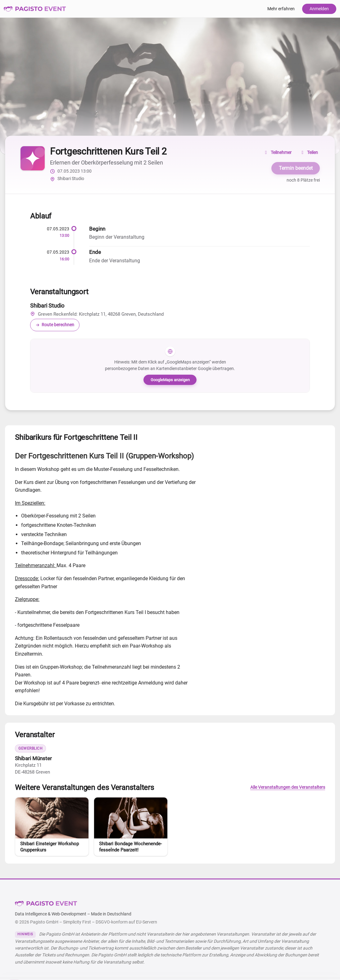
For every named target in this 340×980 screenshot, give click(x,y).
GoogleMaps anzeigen (170, 380)
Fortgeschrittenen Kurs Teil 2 (108, 151)
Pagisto (46, 904)
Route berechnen (55, 325)
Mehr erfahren (281, 9)
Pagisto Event (35, 9)
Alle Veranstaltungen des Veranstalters (288, 787)
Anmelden (319, 9)
